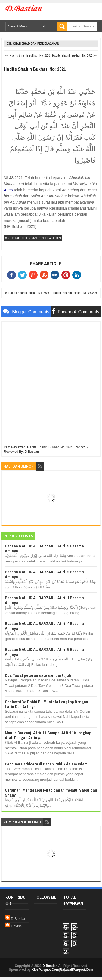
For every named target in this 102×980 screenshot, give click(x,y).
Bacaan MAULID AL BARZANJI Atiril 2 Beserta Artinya (44, 574)
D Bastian (18, 919)
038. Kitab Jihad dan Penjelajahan (33, 44)
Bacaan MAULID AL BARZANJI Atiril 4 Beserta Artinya (44, 626)
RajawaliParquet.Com (77, 970)
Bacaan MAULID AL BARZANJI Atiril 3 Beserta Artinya (44, 548)
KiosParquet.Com (45, 970)
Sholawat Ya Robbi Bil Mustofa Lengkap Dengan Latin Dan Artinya (47, 704)
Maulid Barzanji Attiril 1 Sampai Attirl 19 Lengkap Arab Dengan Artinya (48, 735)
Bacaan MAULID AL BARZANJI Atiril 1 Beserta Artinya (44, 600)
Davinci (17, 926)
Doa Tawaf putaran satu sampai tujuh (38, 675)
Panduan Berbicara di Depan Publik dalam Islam (46, 764)
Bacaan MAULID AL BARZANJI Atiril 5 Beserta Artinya (44, 652)
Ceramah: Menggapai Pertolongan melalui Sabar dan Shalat (51, 793)
